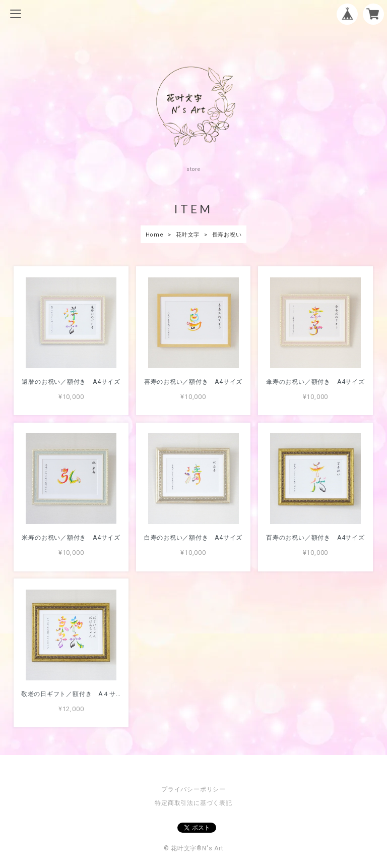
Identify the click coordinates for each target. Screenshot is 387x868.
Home (155, 235)
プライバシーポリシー (193, 789)
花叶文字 (188, 235)
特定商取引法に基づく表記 (193, 803)
